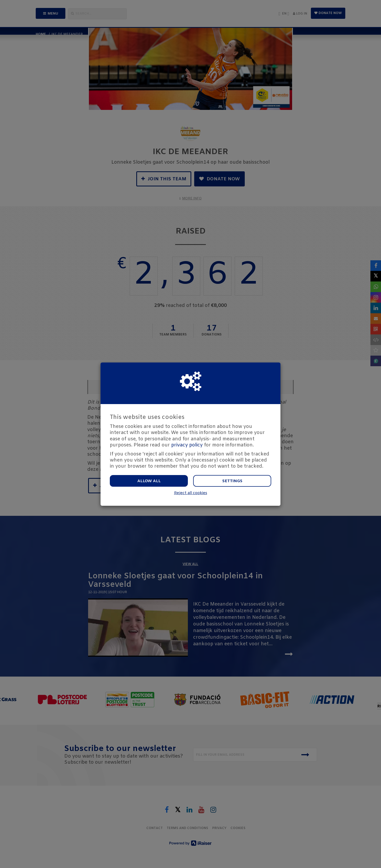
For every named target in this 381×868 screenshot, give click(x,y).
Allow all (149, 481)
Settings (232, 481)
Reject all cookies (191, 493)
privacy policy (187, 445)
